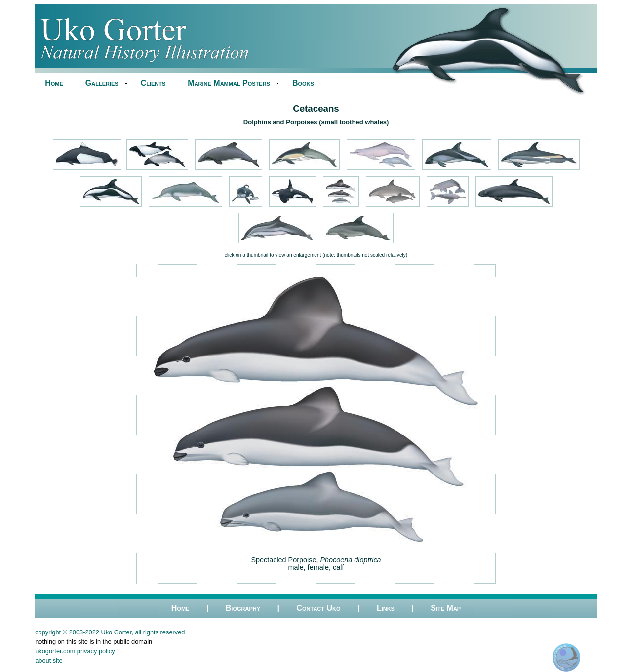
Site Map (446, 608)
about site (49, 660)
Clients (153, 83)
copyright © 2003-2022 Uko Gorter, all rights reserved (110, 632)
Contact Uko (318, 608)
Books (303, 83)
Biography (243, 608)
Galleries (102, 83)
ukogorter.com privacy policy (75, 651)
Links (386, 608)
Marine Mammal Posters (229, 83)
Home (54, 83)
